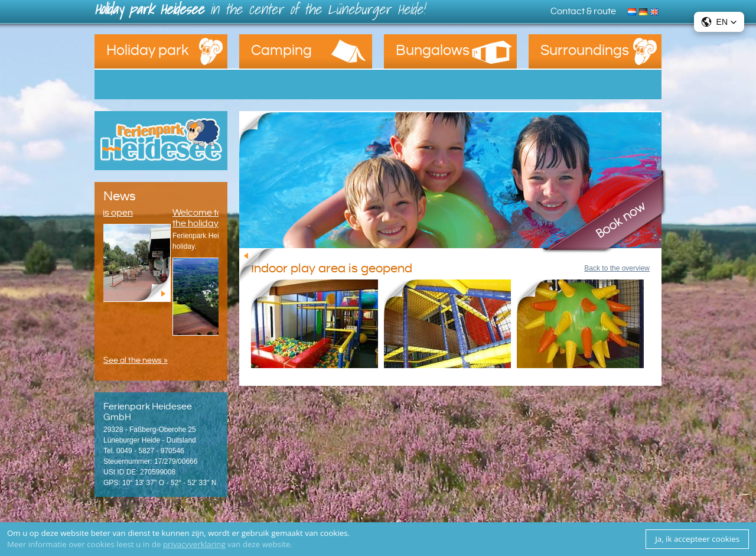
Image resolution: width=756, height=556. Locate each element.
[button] (719, 22)
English (656, 11)
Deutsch (645, 11)
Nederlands (633, 11)
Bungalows (433, 51)
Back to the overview (617, 268)
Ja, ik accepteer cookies (697, 539)
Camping (281, 51)
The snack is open (106, 213)
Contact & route (583, 11)
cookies (334, 533)
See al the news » (136, 360)
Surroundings (585, 51)
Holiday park (148, 51)
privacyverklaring (194, 544)
